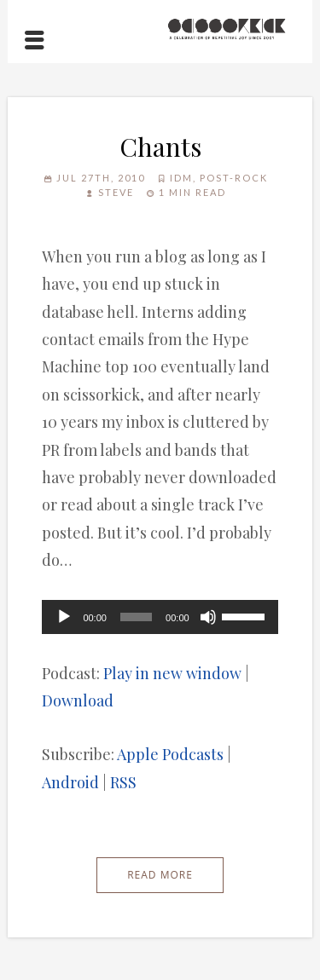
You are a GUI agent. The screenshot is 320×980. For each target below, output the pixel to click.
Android (70, 782)
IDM (181, 178)
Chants (160, 147)
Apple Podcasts (170, 754)
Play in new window (172, 673)
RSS (123, 782)
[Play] (64, 617)
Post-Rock (234, 178)
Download (78, 700)
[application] (160, 617)
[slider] (136, 617)
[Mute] (208, 617)
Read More (160, 875)
